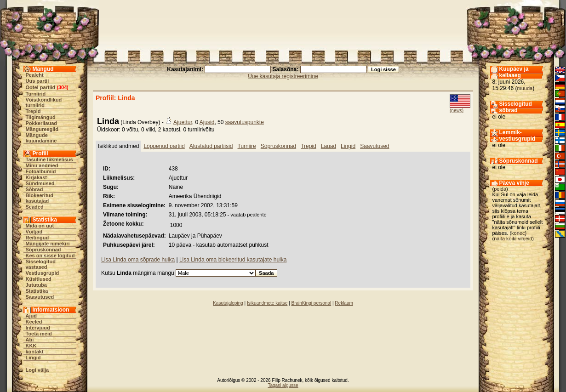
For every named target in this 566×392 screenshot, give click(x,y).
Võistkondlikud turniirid (44, 102)
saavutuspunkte (245, 122)
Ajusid (207, 122)
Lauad (329, 146)
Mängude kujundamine (41, 138)
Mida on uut (40, 226)
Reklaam (344, 303)
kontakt (35, 352)
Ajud (31, 316)
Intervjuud (38, 328)
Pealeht (35, 75)
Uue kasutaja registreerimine (283, 76)
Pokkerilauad (41, 123)
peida (500, 189)
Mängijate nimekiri (48, 244)
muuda (525, 88)
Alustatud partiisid (211, 146)
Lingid (33, 358)
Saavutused (40, 297)
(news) (457, 111)
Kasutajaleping (228, 303)
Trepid (33, 111)
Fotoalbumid (41, 171)
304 (63, 87)
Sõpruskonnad (43, 250)
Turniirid (36, 94)
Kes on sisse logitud (50, 256)
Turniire (247, 146)
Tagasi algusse (283, 385)
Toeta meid (39, 334)
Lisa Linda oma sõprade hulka (138, 260)
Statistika (37, 291)
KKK (31, 346)
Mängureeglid (42, 129)
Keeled (34, 322)
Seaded (35, 207)
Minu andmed (42, 165)
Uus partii (37, 81)
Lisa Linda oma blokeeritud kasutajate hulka (233, 260)
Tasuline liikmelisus (49, 159)
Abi (30, 340)
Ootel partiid (41, 87)
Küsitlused (39, 279)
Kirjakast (36, 177)
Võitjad (34, 232)
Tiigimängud (41, 117)
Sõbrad (34, 189)
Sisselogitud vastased (41, 264)
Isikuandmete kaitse (267, 303)
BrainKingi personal (311, 303)
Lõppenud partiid (164, 146)
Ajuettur (183, 122)
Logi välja (37, 370)
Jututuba (36, 285)
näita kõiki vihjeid (513, 239)
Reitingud (37, 238)
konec (518, 233)
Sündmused (40, 183)
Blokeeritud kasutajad (40, 198)
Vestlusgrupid (43, 273)
